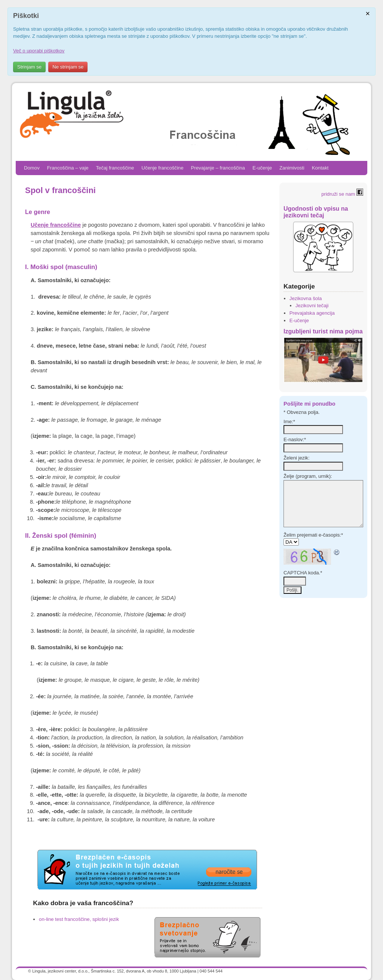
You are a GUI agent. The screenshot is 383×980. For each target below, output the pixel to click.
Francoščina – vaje (68, 168)
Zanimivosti (292, 168)
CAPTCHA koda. (303, 573)
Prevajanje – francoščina (218, 168)
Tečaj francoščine (115, 168)
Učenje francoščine (162, 168)
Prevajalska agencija (312, 313)
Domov (32, 168)
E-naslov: (295, 439)
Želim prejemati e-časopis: (313, 535)
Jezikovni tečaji (312, 306)
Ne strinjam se (68, 67)
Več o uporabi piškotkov (39, 51)
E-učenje (262, 168)
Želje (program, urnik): (308, 476)
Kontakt (320, 168)
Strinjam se (29, 67)
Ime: (289, 422)
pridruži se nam (342, 194)
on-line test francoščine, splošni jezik (79, 919)
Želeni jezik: (297, 458)
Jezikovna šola (306, 298)
